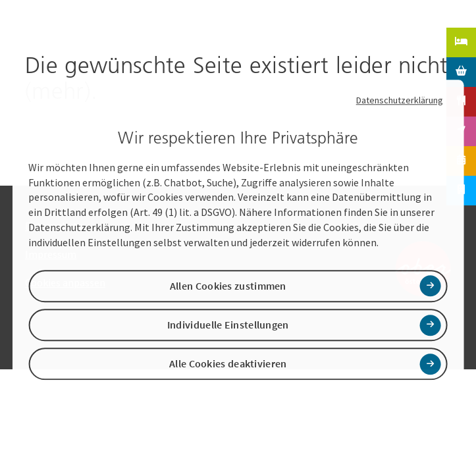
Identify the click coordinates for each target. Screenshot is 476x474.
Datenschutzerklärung (400, 100)
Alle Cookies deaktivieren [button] (228, 364)
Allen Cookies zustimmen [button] (228, 286)
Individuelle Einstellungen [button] (228, 325)
